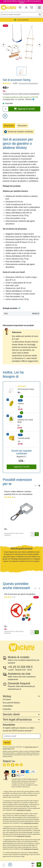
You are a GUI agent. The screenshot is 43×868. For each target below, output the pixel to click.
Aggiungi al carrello (21, 467)
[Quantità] (33, 534)
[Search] (40, 15)
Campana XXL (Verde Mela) (25, 421)
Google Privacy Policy (31, 747)
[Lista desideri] (10, 865)
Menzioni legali (16, 781)
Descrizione (9, 126)
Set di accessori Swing (26, 389)
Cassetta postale (24, 438)
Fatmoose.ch (26, 787)
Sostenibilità (8, 706)
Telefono (21, 404)
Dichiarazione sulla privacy (29, 781)
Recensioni (22, 126)
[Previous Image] (4, 45)
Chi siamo (7, 699)
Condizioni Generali (17, 783)
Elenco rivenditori (17, 787)
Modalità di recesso (32, 785)
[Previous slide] (35, 486)
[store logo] (8, 7)
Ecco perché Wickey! (11, 703)
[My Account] (26, 7)
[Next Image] (39, 45)
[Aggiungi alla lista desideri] (5, 116)
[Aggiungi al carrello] (37, 534)
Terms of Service (7, 749)
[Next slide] (39, 486)
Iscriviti (7, 743)
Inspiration (7, 709)
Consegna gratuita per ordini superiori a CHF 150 (20, 97)
